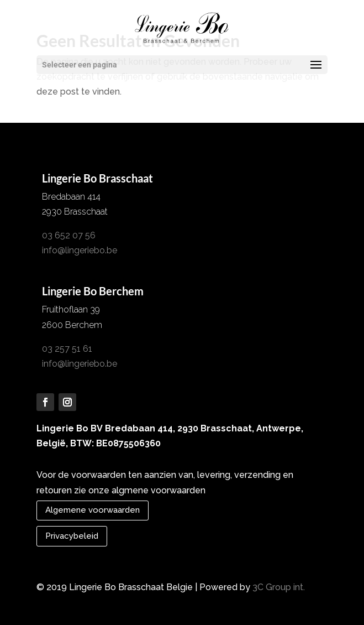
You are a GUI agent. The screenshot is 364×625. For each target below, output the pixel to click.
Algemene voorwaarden (93, 510)
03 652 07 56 (69, 235)
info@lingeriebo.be (80, 250)
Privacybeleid (72, 536)
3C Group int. (279, 587)
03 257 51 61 (67, 349)
